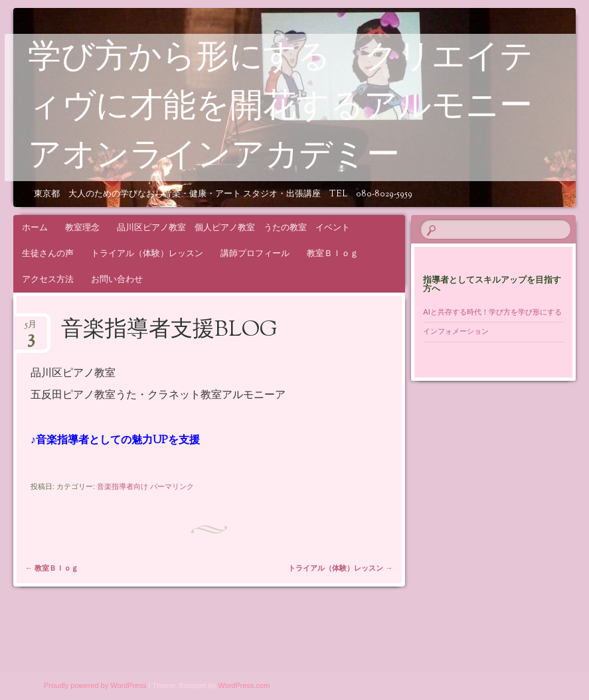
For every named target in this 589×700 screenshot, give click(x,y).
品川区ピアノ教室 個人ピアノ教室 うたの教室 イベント (233, 227)
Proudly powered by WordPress (95, 685)
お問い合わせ (117, 279)
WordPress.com (244, 685)
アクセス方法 (48, 279)
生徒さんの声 (48, 253)
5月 (31, 329)
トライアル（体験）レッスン (147, 253)
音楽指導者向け (123, 486)
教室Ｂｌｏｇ (333, 253)
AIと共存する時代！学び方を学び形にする (496, 312)
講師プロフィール (255, 253)
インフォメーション (456, 331)
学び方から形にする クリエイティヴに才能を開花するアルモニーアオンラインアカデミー (281, 108)
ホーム (35, 227)
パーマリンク (172, 486)
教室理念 (82, 227)
